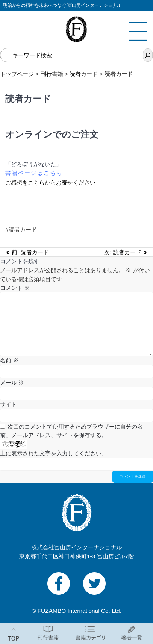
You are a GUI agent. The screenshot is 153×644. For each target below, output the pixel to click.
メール (12, 383)
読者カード (84, 74)
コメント (15, 288)
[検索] (148, 55)
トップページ (17, 74)
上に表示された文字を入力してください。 (54, 453)
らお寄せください (73, 183)
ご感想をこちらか (28, 183)
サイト (8, 404)
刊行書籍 (52, 74)
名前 (9, 360)
